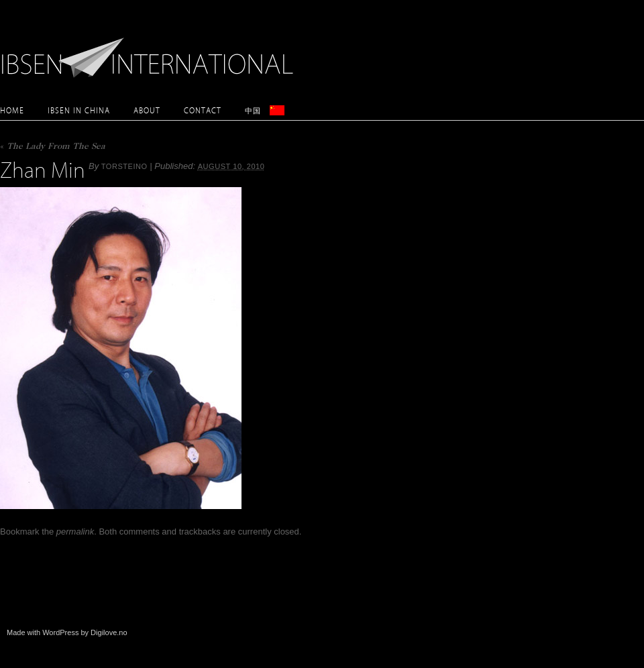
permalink (75, 532)
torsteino (124, 166)
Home (12, 110)
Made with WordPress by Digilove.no (67, 632)
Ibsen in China (79, 110)
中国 (253, 110)
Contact (203, 110)
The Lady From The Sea (53, 147)
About (147, 110)
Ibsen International (151, 50)
